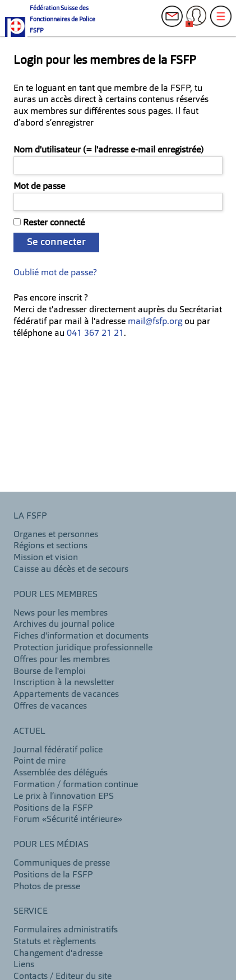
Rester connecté (54, 223)
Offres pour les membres (62, 660)
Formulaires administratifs (66, 930)
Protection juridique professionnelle (83, 648)
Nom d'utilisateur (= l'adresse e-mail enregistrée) (108, 150)
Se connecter (56, 242)
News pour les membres (61, 613)
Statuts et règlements (55, 942)
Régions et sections (50, 546)
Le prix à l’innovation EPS (64, 797)
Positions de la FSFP (53, 808)
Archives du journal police (64, 625)
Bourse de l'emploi (50, 672)
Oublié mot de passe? (55, 273)
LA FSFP (30, 516)
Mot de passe (39, 187)
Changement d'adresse (58, 954)
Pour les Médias (51, 845)
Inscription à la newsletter (64, 683)
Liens (24, 965)
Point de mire (40, 761)
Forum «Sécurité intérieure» (68, 820)
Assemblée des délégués (61, 773)
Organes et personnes (56, 535)
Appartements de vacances (66, 695)
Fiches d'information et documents (81, 636)
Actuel (29, 732)
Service (31, 912)
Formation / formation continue (76, 785)
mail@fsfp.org (155, 322)
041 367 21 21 (95, 334)
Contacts (175, 22)
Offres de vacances (50, 706)
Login (200, 22)
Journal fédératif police (58, 750)
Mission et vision (46, 558)
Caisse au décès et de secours (71, 570)
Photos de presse (47, 887)
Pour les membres (55, 595)
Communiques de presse (62, 863)
